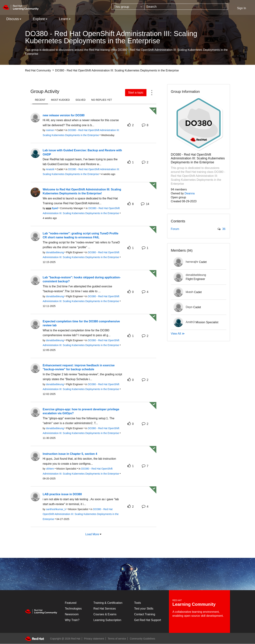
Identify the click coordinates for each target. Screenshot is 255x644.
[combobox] (186, 7)
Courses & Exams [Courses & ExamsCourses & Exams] (105, 614)
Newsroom (72, 614)
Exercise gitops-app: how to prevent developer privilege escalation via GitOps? (81, 411)
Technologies (73, 609)
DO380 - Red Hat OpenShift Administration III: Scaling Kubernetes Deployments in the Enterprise (81, 514)
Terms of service (117, 639)
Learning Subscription (107, 620)
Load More (92, 534)
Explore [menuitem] (39, 19)
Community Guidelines (142, 639)
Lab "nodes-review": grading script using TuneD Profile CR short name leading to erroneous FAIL (81, 235)
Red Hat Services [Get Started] (105, 609)
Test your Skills (144, 609)
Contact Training (145, 614)
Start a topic (136, 93)
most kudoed (60, 100)
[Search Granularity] (128, 7)
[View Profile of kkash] (190, 292)
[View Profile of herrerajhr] (192, 262)
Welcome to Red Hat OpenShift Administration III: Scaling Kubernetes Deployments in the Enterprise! (82, 192)
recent (40, 100)
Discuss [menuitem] (13, 19)
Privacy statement (94, 639)
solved (81, 100)
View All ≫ (178, 334)
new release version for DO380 (64, 115)
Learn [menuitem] (64, 19)
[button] (152, 93)
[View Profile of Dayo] (189, 307)
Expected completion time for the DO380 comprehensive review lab (81, 323)
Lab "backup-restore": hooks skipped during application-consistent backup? (82, 279)
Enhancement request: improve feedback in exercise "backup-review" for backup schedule (79, 367)
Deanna (190, 193)
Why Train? (72, 620)
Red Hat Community (38, 70)
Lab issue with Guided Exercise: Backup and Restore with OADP (82, 152)
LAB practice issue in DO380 (62, 494)
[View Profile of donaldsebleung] (196, 275)
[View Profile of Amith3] (190, 322)
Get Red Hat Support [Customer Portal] (148, 620)
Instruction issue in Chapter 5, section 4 (70, 454)
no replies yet (102, 100)
